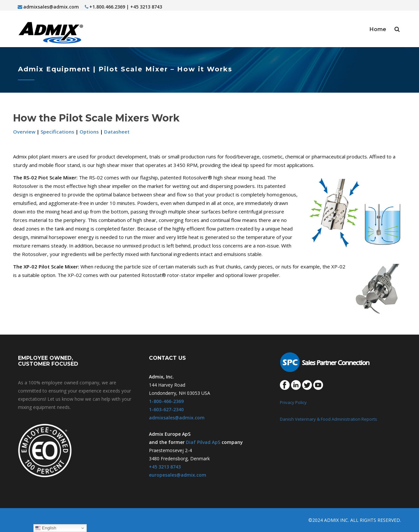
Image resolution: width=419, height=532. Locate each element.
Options (89, 132)
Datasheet (117, 132)
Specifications (57, 132)
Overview (24, 132)
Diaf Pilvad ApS (203, 442)
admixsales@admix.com (48, 7)
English (46, 528)
